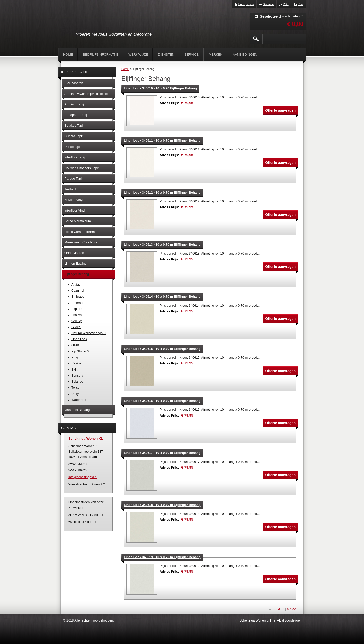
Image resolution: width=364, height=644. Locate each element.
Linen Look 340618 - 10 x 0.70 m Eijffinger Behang (162, 505)
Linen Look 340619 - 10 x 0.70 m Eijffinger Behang (162, 557)
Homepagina (246, 4)
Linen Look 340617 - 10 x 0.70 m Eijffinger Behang (162, 453)
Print (301, 4)
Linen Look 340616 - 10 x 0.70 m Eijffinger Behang (162, 401)
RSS (286, 4)
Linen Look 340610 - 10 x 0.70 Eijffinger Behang (160, 88)
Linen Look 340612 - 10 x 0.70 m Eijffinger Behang (162, 192)
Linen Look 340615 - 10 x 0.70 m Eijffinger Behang (162, 349)
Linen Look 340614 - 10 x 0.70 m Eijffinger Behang (162, 297)
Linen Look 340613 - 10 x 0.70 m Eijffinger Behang (162, 245)
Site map (268, 4)
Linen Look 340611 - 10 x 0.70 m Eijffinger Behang (162, 140)
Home (125, 69)
